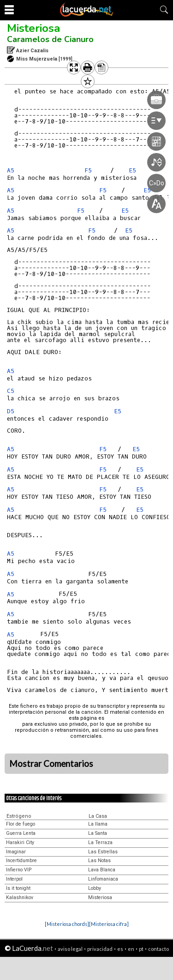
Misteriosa (33, 28)
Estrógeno (19, 816)
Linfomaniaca (103, 879)
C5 (11, 391)
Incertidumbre (21, 861)
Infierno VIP (19, 870)
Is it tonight (18, 888)
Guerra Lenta (21, 833)
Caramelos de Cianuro (50, 39)
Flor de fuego (21, 824)
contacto (158, 949)
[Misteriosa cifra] (109, 924)
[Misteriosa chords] (67, 924)
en (131, 949)
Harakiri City (20, 842)
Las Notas (99, 861)
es (120, 949)
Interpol (14, 879)
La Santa (98, 833)
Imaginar (16, 852)
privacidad (100, 949)
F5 (103, 449)
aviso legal (70, 949)
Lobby (95, 888)
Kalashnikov (20, 897)
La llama (98, 824)
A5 (11, 170)
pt (141, 949)
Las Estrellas (103, 852)
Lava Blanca (102, 870)
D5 (11, 411)
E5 (118, 411)
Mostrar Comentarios (51, 764)
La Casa (98, 816)
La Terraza (100, 842)
